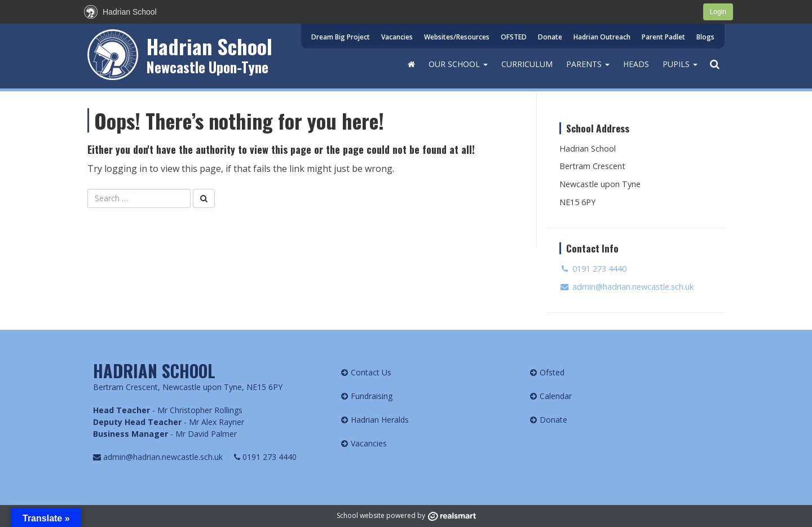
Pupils (680, 64)
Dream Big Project (341, 37)
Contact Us (371, 372)
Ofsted (552, 372)
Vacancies (397, 37)
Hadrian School (209, 46)
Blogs (705, 37)
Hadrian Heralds (380, 420)
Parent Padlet (663, 37)
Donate (550, 37)
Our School (458, 64)
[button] (714, 64)
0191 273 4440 (593, 269)
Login (718, 12)
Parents (588, 64)
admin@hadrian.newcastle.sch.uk (626, 287)
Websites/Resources (457, 37)
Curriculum (527, 64)
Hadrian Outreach (602, 37)
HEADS (636, 64)
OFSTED (514, 37)
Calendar (556, 396)
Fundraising (372, 396)
